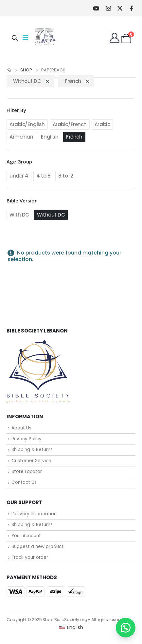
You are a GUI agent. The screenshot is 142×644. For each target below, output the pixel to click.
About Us (21, 428)
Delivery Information (34, 514)
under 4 (19, 176)
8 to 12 (66, 176)
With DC (19, 215)
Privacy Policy (27, 439)
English (50, 137)
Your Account (26, 536)
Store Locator (27, 472)
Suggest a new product (37, 547)
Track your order (30, 557)
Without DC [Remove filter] (27, 81)
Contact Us (24, 482)
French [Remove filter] (73, 81)
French (74, 137)
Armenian (21, 137)
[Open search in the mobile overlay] (15, 38)
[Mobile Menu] (27, 38)
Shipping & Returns (32, 450)
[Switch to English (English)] (71, 627)
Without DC (51, 215)
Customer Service (31, 461)
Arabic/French (70, 124)
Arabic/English (27, 124)
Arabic (102, 124)
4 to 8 (43, 176)
